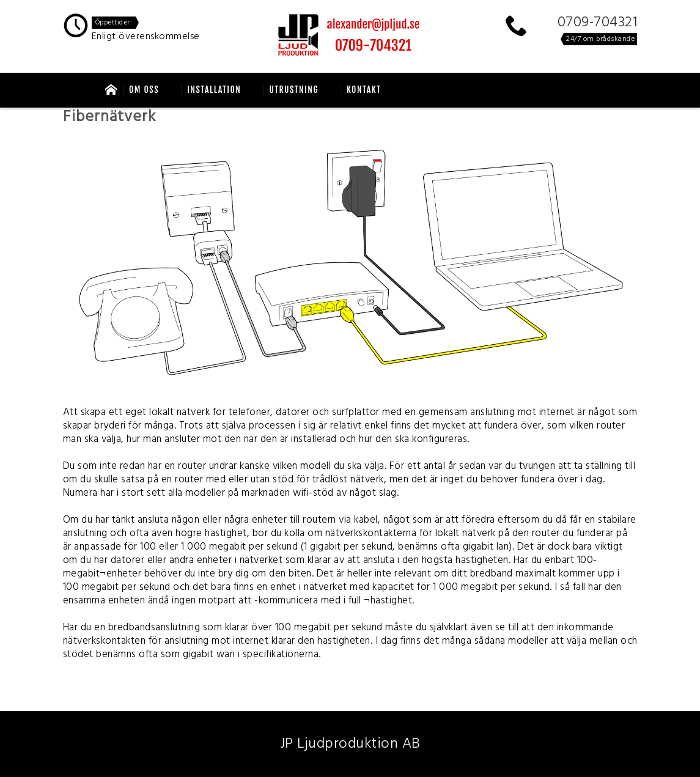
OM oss (144, 90)
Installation (214, 90)
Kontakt (364, 90)
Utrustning (294, 90)
